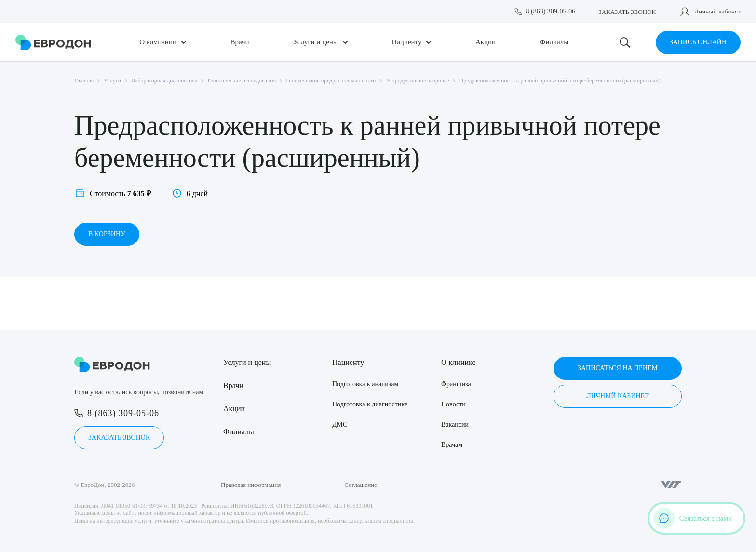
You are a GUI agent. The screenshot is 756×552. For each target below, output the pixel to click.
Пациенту (406, 42)
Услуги (112, 81)
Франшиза (456, 384)
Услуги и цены (316, 42)
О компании (158, 42)
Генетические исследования (242, 81)
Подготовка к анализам (365, 384)
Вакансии (455, 424)
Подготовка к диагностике (370, 404)
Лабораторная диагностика (164, 81)
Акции (486, 42)
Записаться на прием (618, 368)
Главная (84, 81)
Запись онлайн (698, 42)
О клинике (458, 362)
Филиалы (554, 42)
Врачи (239, 42)
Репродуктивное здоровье (418, 81)
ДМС (340, 424)
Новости (453, 404)
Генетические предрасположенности (331, 81)
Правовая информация (251, 485)
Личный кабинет (717, 11)
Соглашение (361, 485)
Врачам (452, 445)
